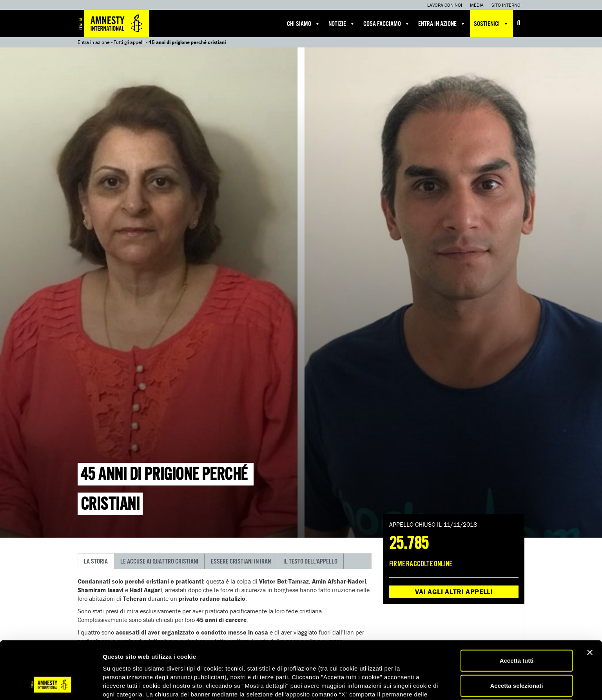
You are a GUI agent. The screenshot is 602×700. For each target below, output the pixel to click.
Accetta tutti (517, 608)
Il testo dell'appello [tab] (310, 562)
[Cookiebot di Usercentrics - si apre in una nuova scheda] (51, 685)
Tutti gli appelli (129, 42)
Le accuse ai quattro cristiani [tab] (159, 562)
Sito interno (506, 5)
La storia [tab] (96, 562)
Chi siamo (304, 24)
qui (245, 659)
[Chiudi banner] (590, 600)
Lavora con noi (445, 5)
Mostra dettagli (412, 685)
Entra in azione (442, 24)
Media (477, 5)
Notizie (342, 24)
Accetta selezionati (516, 634)
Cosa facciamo (387, 24)
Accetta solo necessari (517, 658)
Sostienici (491, 24)
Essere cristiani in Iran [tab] (241, 562)
